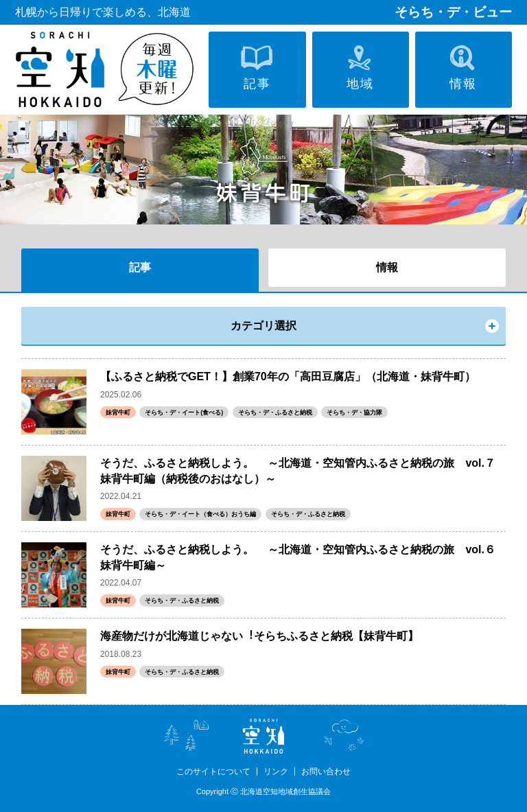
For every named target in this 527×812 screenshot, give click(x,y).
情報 (387, 267)
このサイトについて (213, 772)
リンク (276, 772)
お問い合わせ (326, 772)
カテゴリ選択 (263, 326)
